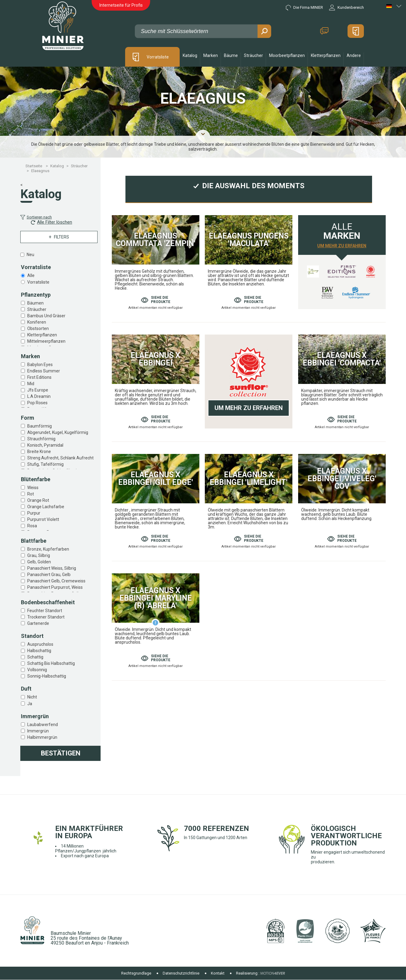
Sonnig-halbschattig (47, 676)
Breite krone (39, 452)
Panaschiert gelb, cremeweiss (56, 581)
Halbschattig (39, 651)
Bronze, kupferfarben (48, 549)
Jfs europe (38, 390)
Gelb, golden (39, 562)
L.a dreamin (39, 396)
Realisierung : (248, 973)
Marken (211, 55)
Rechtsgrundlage (136, 973)
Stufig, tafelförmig (45, 464)
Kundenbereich (346, 8)
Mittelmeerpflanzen (46, 341)
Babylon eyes (40, 365)
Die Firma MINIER (304, 8)
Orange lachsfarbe (46, 507)
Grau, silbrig (39, 555)
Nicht (32, 697)
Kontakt (324, 31)
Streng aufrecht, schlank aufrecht (60, 458)
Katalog (190, 55)
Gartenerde (38, 623)
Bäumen (35, 303)
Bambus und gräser (46, 316)
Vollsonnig (37, 670)
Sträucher (37, 309)
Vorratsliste (158, 57)
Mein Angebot (356, 31)
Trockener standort (46, 617)
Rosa (32, 526)
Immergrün (38, 731)
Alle (31, 275)
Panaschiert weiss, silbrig (52, 568)
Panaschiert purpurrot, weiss (55, 587)
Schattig (35, 657)
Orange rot (38, 500)
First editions (39, 377)
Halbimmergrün (42, 737)
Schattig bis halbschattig (51, 663)
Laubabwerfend (43, 725)
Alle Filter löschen (52, 222)
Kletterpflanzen (42, 335)
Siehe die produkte (156, 300)
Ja (30, 704)
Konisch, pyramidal (45, 445)
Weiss (33, 488)
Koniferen (37, 322)
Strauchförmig (41, 439)
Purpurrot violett (43, 519)
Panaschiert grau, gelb (49, 575)
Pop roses (37, 403)
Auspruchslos (40, 644)
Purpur (34, 513)
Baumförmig (40, 426)
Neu (30, 255)
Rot (31, 494)
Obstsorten (38, 328)
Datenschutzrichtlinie (181, 973)
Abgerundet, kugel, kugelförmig (58, 432)
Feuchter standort (45, 611)
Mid (31, 384)
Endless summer (44, 371)
